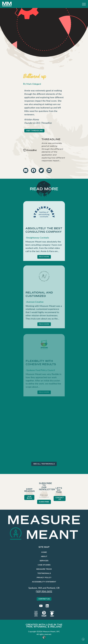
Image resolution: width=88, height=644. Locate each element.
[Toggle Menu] (84, 4)
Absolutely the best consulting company (44, 232)
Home (44, 552)
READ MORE (44, 258)
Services (44, 561)
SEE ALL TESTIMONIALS (44, 464)
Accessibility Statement (44, 582)
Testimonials (44, 573)
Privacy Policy (44, 578)
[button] (26, 170)
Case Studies (44, 565)
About (44, 556)
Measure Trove (44, 569)
